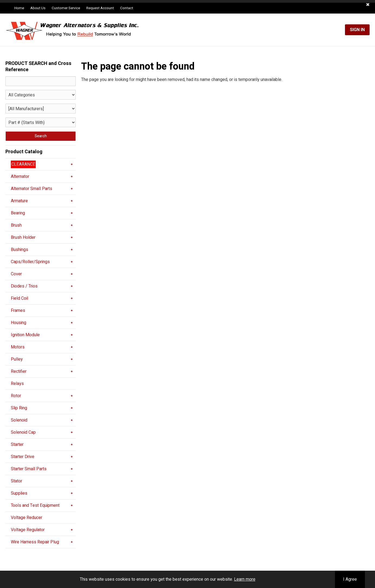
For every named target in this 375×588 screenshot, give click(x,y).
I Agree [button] (350, 579)
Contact (127, 8)
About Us (38, 8)
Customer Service (66, 8)
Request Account (100, 8)
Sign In (357, 30)
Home (19, 8)
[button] (368, 5)
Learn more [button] (245, 579)
